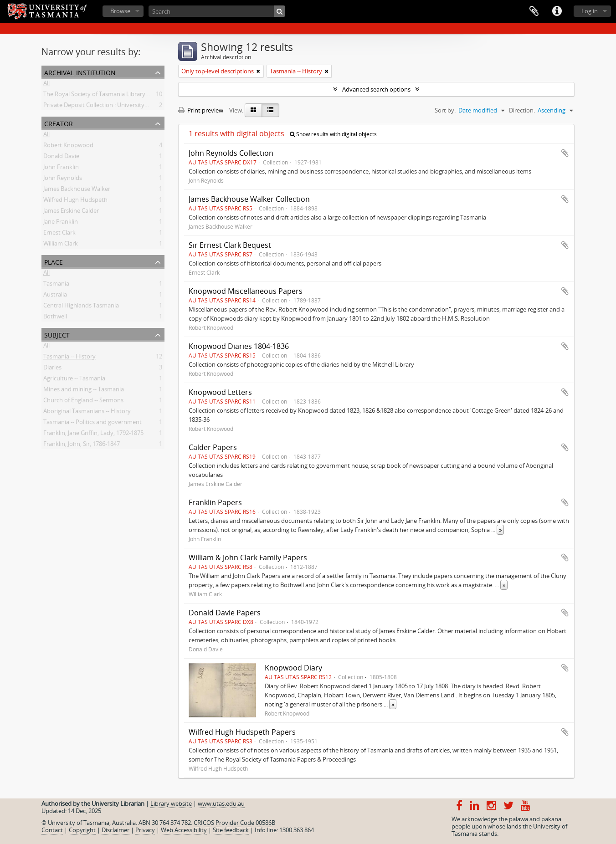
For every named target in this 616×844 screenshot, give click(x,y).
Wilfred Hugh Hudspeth (75, 201)
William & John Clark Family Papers (248, 558)
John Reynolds (63, 179)
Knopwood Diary (293, 668)
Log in (590, 11)
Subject (57, 334)
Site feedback (231, 830)
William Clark (61, 245)
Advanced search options (376, 89)
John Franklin (61, 169)
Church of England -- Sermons (83, 402)
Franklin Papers (215, 502)
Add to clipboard (565, 153)
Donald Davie (61, 158)
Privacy (145, 830)
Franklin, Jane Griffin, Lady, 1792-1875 (93, 435)
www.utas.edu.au (221, 803)
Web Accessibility (184, 830)
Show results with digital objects (333, 134)
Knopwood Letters (220, 392)
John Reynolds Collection (231, 153)
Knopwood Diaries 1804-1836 (239, 346)
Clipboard (534, 11)
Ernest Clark (59, 234)
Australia (55, 296)
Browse (120, 11)
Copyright (82, 830)
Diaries (52, 369)
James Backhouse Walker (77, 190)
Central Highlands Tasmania (81, 307)
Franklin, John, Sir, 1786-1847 (82, 445)
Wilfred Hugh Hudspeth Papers (242, 732)
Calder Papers (213, 447)
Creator (59, 123)
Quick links (557, 11)
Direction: (522, 110)
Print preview (201, 110)
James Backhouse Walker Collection (249, 199)
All (46, 85)
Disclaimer (115, 830)
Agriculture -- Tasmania (74, 380)
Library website (171, 803)
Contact (52, 830)
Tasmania (56, 285)
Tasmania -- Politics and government (92, 424)
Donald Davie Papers (225, 613)
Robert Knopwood (68, 147)
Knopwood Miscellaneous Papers (246, 291)
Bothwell (55, 318)
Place (54, 261)
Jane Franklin (61, 223)
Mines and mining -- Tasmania (84, 391)
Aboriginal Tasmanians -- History (87, 413)
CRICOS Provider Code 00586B (234, 823)
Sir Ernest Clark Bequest (230, 245)
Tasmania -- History (69, 358)
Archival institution (80, 72)
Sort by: (445, 110)
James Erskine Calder (71, 212)
